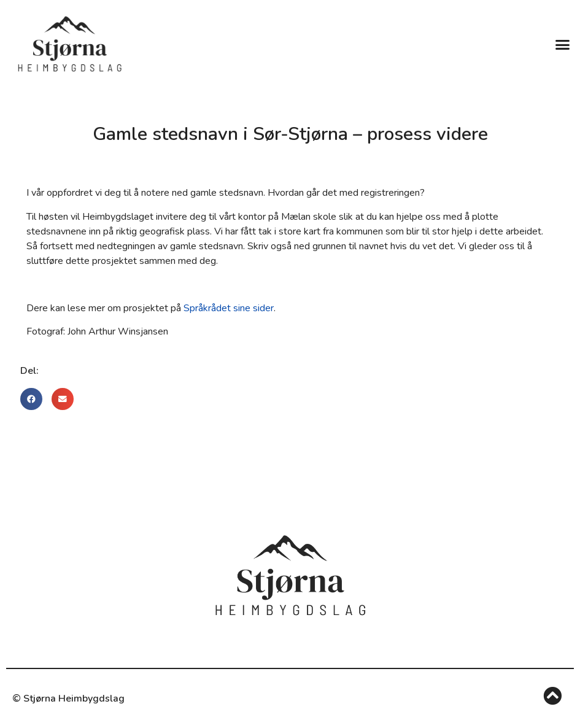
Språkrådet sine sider (229, 308)
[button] (562, 44)
